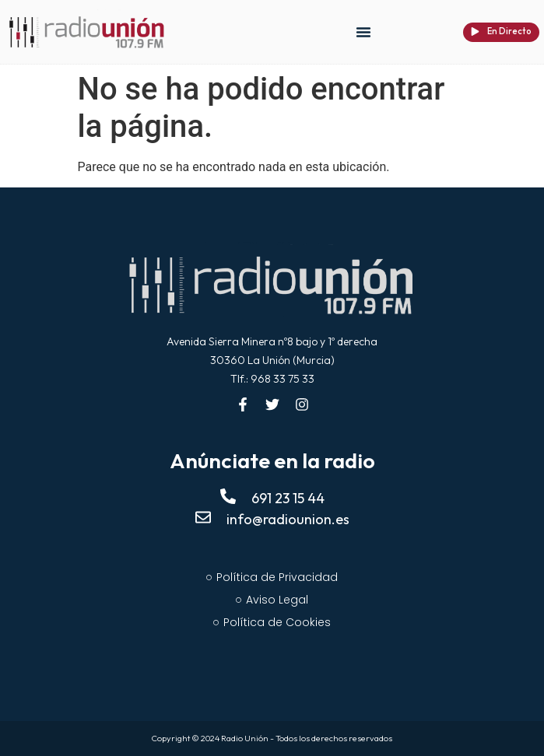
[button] (363, 32)
